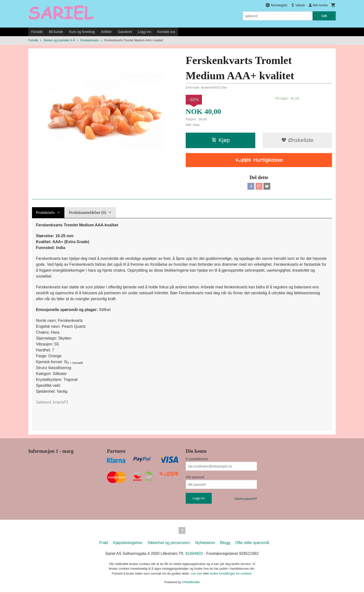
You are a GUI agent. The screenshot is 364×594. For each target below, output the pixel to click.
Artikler (106, 32)
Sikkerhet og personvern (169, 545)
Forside (37, 32)
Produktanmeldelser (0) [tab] (87, 213)
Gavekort (125, 32)
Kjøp (220, 140)
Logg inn (145, 32)
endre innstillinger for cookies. (231, 575)
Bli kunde (56, 32)
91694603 (194, 555)
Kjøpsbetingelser (128, 545)
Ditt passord (195, 478)
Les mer (197, 575)
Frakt (104, 545)
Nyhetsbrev (205, 545)
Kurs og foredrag (82, 32)
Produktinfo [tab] (45, 213)
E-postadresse (197, 460)
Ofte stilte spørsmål (252, 545)
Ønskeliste (297, 140)
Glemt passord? (246, 500)
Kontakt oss (166, 32)
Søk (324, 16)
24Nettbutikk (191, 584)
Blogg (225, 545)
